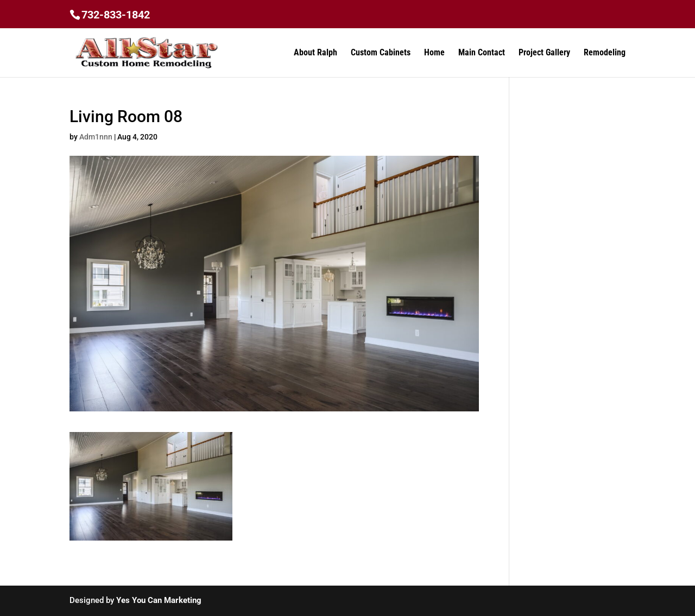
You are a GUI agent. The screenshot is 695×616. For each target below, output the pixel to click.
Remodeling (605, 53)
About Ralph (315, 53)
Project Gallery (544, 53)
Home (434, 53)
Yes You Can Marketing (159, 600)
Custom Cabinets (381, 53)
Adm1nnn (96, 137)
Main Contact (482, 53)
